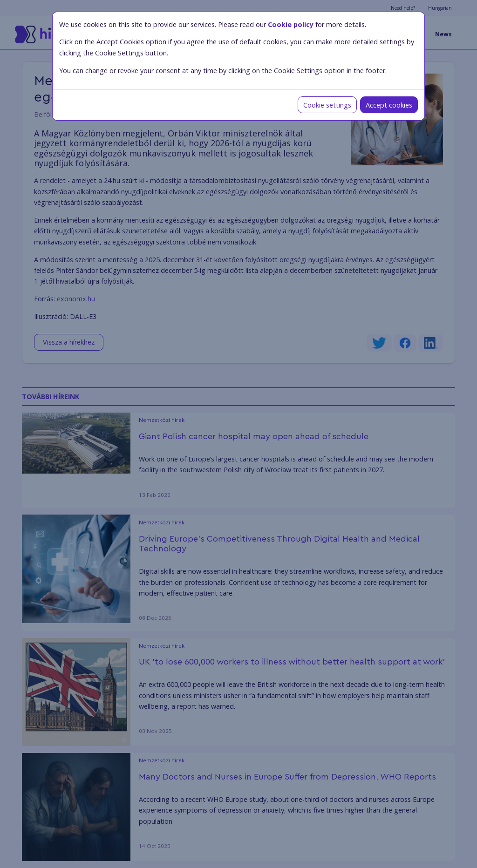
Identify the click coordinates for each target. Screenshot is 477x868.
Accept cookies (389, 105)
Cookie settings (327, 105)
